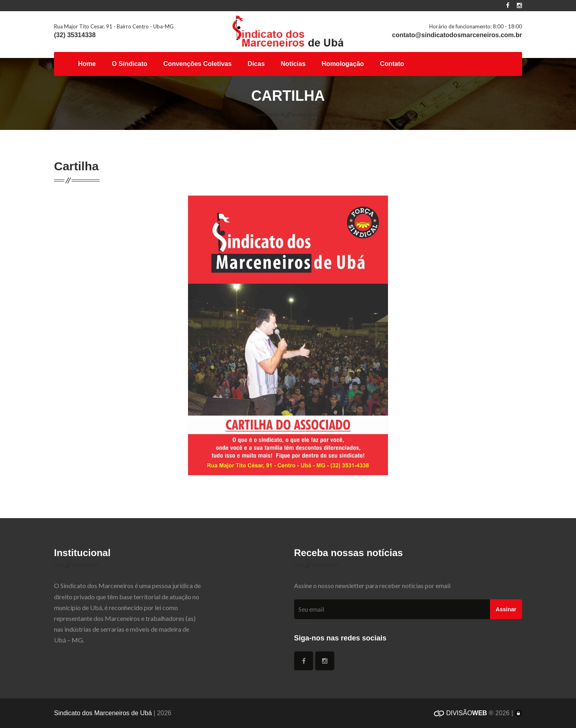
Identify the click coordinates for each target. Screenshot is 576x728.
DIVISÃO (460, 713)
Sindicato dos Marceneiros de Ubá (103, 713)
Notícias (293, 64)
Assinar (506, 609)
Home (87, 64)
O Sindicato (129, 64)
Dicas (256, 64)
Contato (392, 64)
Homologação (343, 64)
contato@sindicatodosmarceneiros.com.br (457, 35)
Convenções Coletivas (197, 64)
